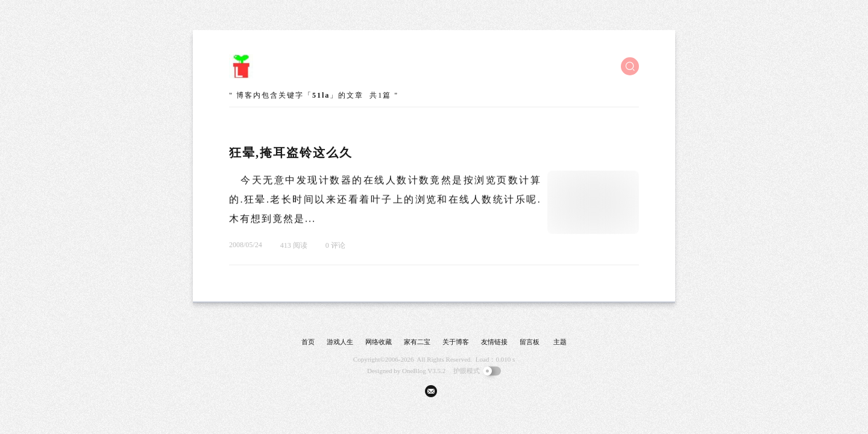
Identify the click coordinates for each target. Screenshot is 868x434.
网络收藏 (379, 342)
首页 (308, 342)
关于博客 (456, 342)
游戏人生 (340, 342)
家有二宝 (417, 342)
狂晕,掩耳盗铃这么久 (291, 153)
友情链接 (494, 342)
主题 (560, 342)
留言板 (530, 342)
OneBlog (414, 371)
